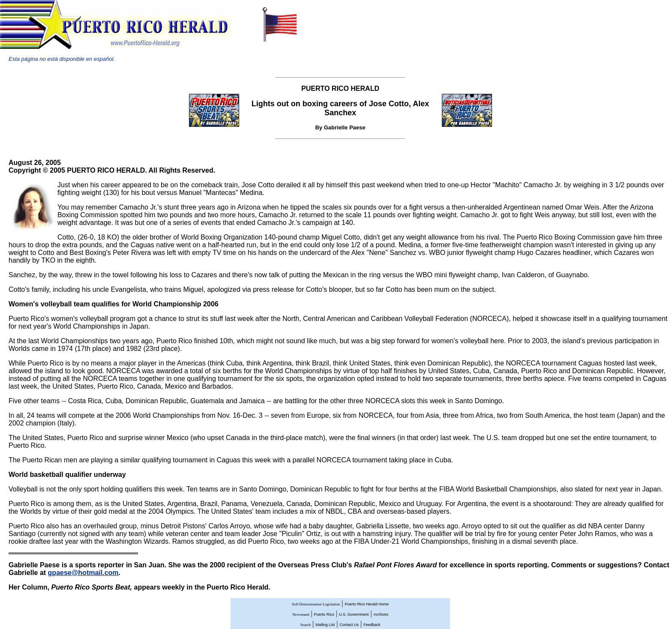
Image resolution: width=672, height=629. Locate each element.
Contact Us (349, 625)
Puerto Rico (324, 614)
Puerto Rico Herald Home (367, 604)
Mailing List (325, 625)
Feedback (372, 625)
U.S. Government (354, 614)
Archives (381, 614)
